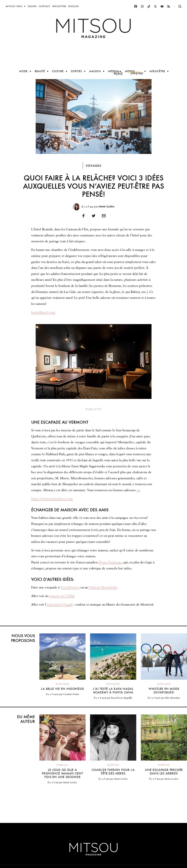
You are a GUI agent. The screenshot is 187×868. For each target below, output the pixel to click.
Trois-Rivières (70, 588)
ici (138, 490)
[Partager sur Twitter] (94, 216)
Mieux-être (157, 71)
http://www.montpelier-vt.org (52, 499)
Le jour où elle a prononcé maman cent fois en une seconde (62, 773)
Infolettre (59, 6)
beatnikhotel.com (43, 312)
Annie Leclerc (107, 207)
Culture (58, 71)
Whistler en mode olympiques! (164, 690)
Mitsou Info (14, 6)
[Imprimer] (104, 216)
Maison (95, 71)
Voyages (94, 166)
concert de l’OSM (62, 596)
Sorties (76, 71)
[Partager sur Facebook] (83, 216)
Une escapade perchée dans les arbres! (164, 772)
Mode (23, 71)
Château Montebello (103, 588)
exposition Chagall (60, 605)
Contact (44, 6)
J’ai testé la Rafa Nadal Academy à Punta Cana (113, 690)
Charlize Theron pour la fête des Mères (113, 772)
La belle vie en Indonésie (62, 689)
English (74, 6)
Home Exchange (110, 562)
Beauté (40, 71)
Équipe (32, 6)
